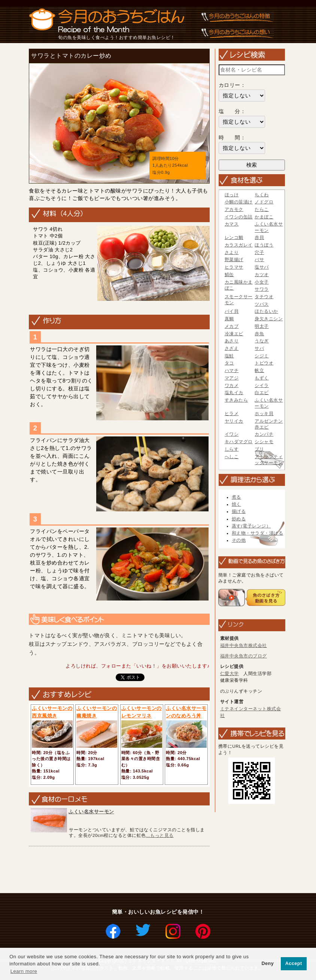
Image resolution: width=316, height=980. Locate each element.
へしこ (232, 457)
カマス (232, 224)
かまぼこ (264, 217)
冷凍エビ (234, 334)
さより (232, 252)
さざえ (232, 348)
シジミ (262, 356)
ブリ (259, 449)
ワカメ (232, 385)
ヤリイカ (234, 421)
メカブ (232, 326)
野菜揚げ (234, 260)
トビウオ (264, 363)
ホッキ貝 (264, 414)
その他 (239, 540)
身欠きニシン (269, 319)
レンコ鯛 (234, 238)
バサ (259, 260)
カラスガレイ (239, 245)
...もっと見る (160, 835)
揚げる (239, 511)
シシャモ (264, 442)
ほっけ (232, 195)
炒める (239, 519)
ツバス (262, 304)
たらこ (262, 209)
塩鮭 (229, 356)
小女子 (262, 282)
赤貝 (259, 238)
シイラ (262, 385)
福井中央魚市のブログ (244, 656)
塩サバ (262, 267)
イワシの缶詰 (239, 217)
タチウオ (264, 297)
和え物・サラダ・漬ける (258, 533)
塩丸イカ (234, 393)
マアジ (232, 378)
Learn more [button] (24, 971)
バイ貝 (232, 311)
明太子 (262, 326)
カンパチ (264, 434)
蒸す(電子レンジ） (251, 526)
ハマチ (232, 370)
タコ (229, 363)
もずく (262, 378)
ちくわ (262, 195)
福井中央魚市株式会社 (244, 645)
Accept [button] (294, 964)
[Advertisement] (163, 870)
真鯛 (229, 319)
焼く (236, 504)
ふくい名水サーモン (91, 812)
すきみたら (236, 400)
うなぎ (262, 341)
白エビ (262, 393)
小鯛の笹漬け (239, 202)
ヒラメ (232, 414)
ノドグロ (264, 202)
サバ (259, 348)
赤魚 (259, 334)
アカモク (234, 209)
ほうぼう (264, 245)
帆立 (259, 370)
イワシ (232, 434)
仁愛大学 (230, 674)
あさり (232, 341)
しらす (232, 449)
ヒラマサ (234, 267)
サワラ (262, 289)
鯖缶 (229, 275)
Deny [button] (268, 964)
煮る (236, 497)
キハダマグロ (239, 442)
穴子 (259, 252)
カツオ (262, 275)
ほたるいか (266, 311)
